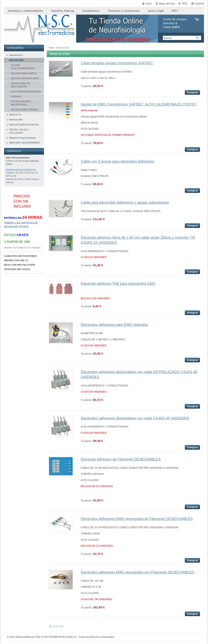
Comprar (192, 92)
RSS (185, 4)
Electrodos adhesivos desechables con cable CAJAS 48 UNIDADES (135, 418)
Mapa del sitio (167, 4)
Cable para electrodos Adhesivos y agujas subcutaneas (125, 203)
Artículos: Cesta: (175, 23)
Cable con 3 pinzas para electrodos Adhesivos (117, 161)
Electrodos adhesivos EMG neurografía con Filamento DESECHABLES (137, 572)
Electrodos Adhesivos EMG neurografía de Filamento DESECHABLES (137, 519)
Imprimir (199, 4)
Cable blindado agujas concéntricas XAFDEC (117, 63)
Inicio (149, 4)
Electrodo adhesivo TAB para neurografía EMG (118, 284)
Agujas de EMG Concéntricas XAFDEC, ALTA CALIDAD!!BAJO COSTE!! (139, 104)
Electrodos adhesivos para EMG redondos (114, 325)
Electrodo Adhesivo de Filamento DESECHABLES (121, 459)
